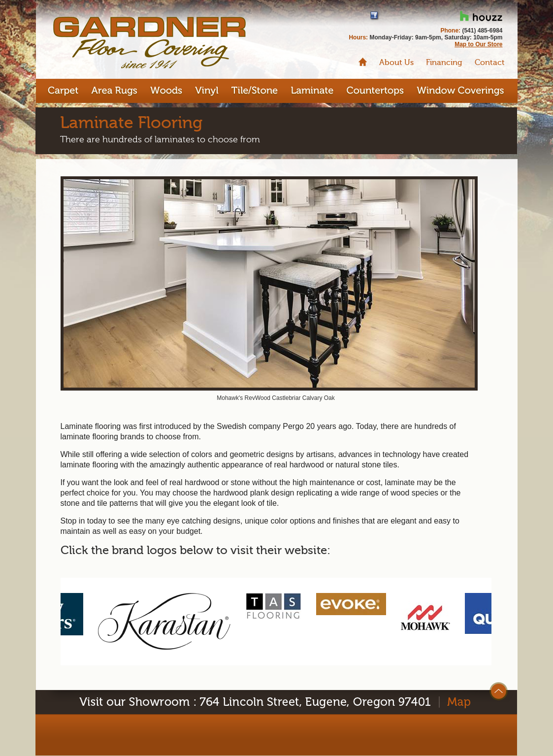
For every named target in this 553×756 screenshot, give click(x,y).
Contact (490, 63)
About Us (396, 63)
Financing (444, 63)
